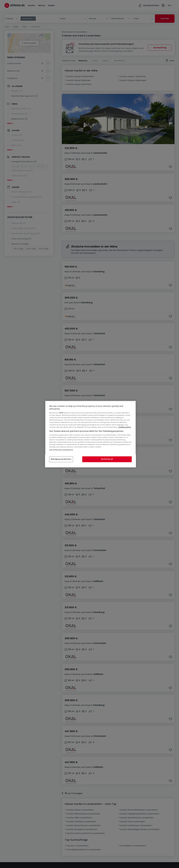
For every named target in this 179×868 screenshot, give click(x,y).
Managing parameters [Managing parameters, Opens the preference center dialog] (61, 459)
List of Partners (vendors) (61, 450)
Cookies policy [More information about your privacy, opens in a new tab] (125, 427)
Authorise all (107, 459)
